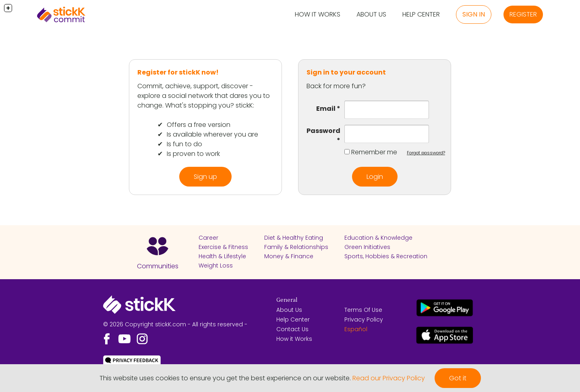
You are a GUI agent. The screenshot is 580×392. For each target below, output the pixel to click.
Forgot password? (426, 153)
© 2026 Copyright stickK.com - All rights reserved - (175, 324)
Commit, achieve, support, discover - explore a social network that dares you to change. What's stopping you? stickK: (204, 96)
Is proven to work (193, 154)
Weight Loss (216, 265)
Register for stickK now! (178, 72)
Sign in (474, 14)
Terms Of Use (363, 310)
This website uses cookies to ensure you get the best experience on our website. (225, 378)
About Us (371, 14)
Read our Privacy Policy (389, 378)
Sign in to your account (346, 72)
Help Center (421, 14)
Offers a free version (199, 125)
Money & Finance (289, 256)
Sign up (205, 177)
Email (326, 109)
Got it (458, 378)
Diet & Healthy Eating (294, 238)
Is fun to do (184, 144)
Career (208, 238)
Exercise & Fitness (223, 247)
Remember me (374, 152)
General (287, 300)
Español (356, 329)
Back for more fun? (336, 86)
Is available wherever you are (212, 134)
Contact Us (292, 329)
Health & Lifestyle (222, 256)
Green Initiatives (367, 247)
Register (523, 14)
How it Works (318, 14)
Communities (158, 266)
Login (375, 177)
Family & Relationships (296, 247)
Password (323, 131)
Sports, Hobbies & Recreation (386, 256)
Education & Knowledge (378, 238)
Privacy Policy (364, 319)
